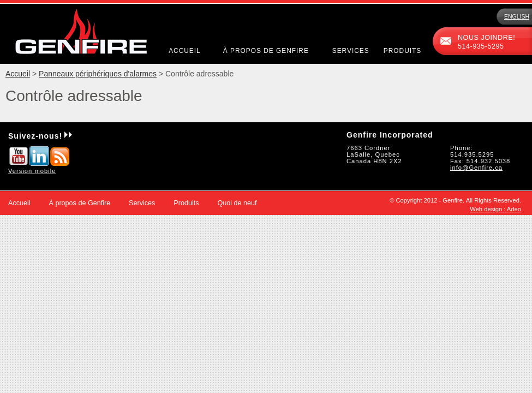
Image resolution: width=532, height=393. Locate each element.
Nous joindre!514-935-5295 (486, 42)
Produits (402, 51)
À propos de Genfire (266, 51)
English (517, 16)
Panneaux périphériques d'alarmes (98, 74)
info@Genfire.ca (476, 168)
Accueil (185, 51)
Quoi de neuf (237, 203)
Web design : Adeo (495, 209)
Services (351, 51)
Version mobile (32, 171)
